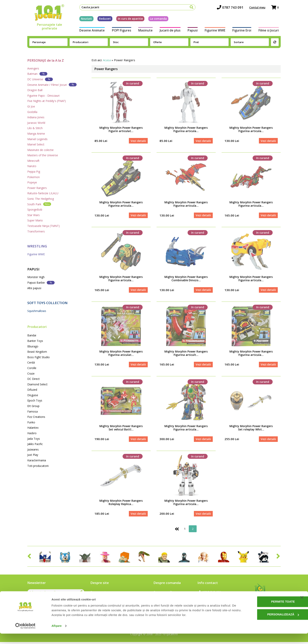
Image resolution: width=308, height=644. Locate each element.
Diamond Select (37, 384)
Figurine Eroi (243, 31)
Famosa (33, 411)
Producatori (37, 327)
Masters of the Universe (43, 155)
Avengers (33, 68)
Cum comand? (163, 594)
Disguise (33, 395)
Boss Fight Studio (38, 357)
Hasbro (32, 433)
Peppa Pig (34, 172)
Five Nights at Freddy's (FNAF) (47, 101)
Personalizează (268, 625)
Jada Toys (34, 439)
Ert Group (33, 406)
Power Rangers (37, 188)
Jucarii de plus (170, 31)
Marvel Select (36, 144)
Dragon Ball (35, 90)
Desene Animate (90, 31)
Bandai (32, 335)
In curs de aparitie (128, 19)
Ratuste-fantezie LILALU (43, 193)
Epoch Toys (35, 400)
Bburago (33, 346)
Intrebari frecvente (103, 600)
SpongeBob (35, 210)
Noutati (84, 19)
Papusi (193, 31)
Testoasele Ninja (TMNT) (44, 226)
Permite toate (268, 612)
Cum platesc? (162, 600)
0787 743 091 (232, 8)
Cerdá (31, 362)
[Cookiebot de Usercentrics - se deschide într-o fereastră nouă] (25, 636)
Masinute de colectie (40, 150)
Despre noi (98, 594)
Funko (31, 422)
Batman (37, 74)
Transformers (36, 231)
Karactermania (37, 460)
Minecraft (33, 161)
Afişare (57, 636)
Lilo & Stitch (35, 128)
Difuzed (32, 390)
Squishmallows (37, 311)
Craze (31, 373)
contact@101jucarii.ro (214, 600)
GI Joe (31, 106)
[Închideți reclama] (302, 608)
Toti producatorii (38, 466)
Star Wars (33, 215)
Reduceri (103, 19)
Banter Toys (35, 341)
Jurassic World (36, 123)
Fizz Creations (36, 417)
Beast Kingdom (37, 352)
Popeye (32, 182)
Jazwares (33, 449)
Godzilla (32, 112)
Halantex (33, 428)
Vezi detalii (138, 141)
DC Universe (40, 79)
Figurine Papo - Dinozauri (43, 96)
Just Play (33, 455)
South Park (39, 204)
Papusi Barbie (41, 283)
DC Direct (33, 379)
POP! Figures (120, 31)
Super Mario (35, 220)
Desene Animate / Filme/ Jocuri (52, 85)
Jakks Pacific (35, 444)
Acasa (107, 60)
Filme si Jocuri (271, 31)
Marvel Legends (37, 139)
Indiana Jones (36, 117)
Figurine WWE (216, 31)
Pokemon (33, 177)
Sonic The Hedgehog (41, 199)
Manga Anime (36, 134)
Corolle (32, 368)
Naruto (32, 166)
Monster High (36, 277)
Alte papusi (34, 288)
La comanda (156, 19)
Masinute (144, 31)
